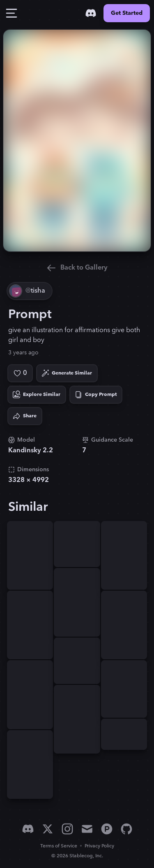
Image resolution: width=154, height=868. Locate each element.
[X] (48, 829)
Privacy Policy (99, 846)
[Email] (87, 829)
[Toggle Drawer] (11, 13)
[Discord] (91, 13)
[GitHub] (126, 829)
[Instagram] (67, 829)
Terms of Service (59, 846)
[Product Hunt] (107, 829)
